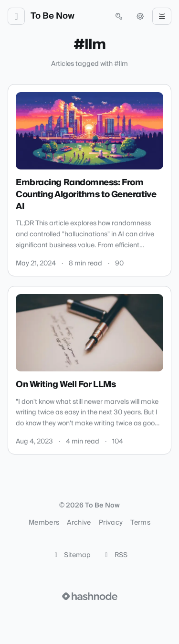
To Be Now (53, 16)
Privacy (111, 523)
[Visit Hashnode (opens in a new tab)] (90, 596)
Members (44, 523)
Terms (140, 523)
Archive (79, 523)
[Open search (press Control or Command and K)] (119, 16)
